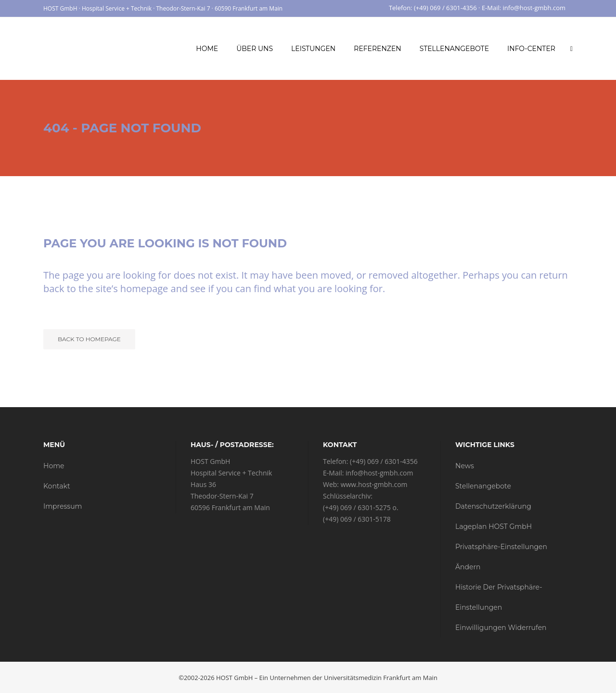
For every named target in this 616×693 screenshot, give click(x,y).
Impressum (63, 506)
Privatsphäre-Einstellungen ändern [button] (501, 557)
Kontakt (57, 486)
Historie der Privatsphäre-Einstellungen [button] (499, 597)
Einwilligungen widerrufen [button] (501, 628)
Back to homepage (89, 339)
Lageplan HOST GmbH (494, 526)
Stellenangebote (483, 486)
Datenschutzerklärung (493, 506)
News (465, 466)
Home (54, 466)
